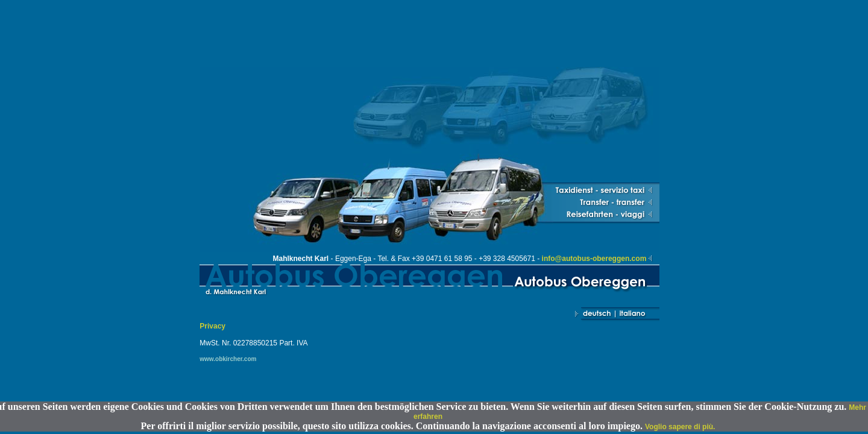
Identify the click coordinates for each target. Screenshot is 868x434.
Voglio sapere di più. (680, 427)
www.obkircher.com (228, 359)
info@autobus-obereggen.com (594, 259)
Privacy (212, 326)
